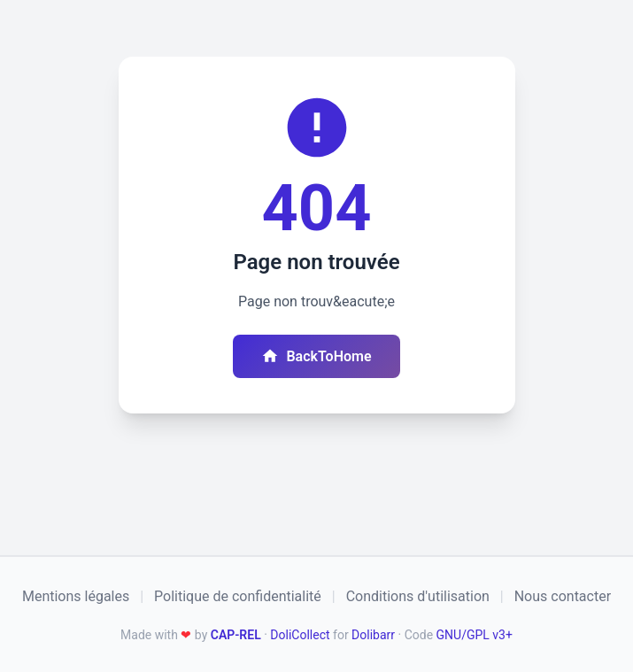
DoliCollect (300, 635)
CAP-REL (236, 635)
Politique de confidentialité (238, 596)
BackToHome (316, 356)
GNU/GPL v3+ (475, 635)
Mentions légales (76, 596)
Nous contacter (563, 596)
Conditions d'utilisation (418, 596)
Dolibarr (373, 635)
